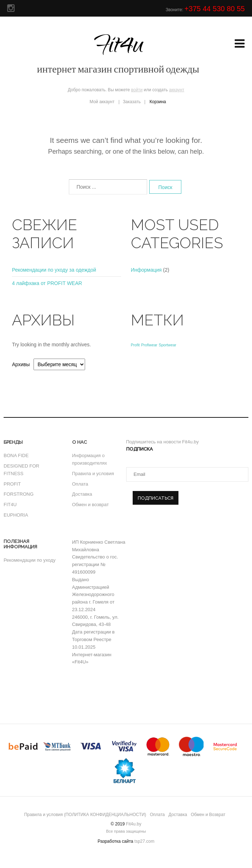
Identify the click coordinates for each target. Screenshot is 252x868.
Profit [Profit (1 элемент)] (135, 345)
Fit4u (118, 52)
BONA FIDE (16, 455)
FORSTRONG (19, 494)
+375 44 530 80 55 (215, 9)
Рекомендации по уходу (30, 560)
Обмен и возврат (90, 505)
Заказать (132, 102)
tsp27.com (144, 841)
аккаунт (177, 90)
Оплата (80, 484)
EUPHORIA (16, 515)
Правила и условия (93, 474)
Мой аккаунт (102, 102)
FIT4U (10, 505)
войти (137, 90)
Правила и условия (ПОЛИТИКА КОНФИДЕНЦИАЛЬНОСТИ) (85, 815)
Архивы (21, 364)
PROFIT (12, 484)
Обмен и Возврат (208, 815)
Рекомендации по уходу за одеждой (54, 270)
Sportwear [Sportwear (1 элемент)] (167, 345)
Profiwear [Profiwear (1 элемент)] (149, 345)
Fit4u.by (134, 824)
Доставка (82, 494)
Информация (146, 270)
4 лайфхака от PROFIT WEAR (47, 283)
